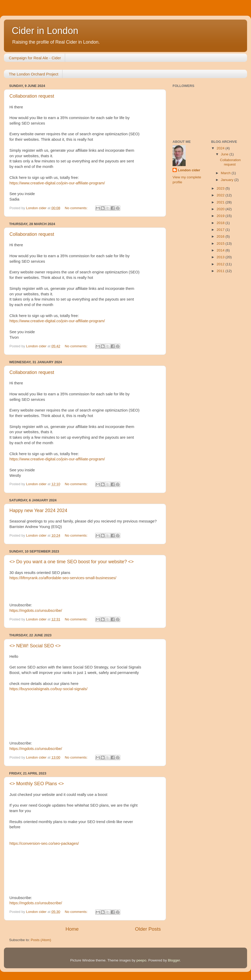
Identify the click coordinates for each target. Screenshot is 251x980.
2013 (221, 257)
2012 (221, 264)
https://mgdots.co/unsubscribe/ (36, 611)
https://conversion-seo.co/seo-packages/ (44, 843)
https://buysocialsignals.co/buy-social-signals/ (49, 689)
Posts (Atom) (41, 940)
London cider (189, 170)
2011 (221, 271)
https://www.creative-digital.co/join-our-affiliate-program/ (57, 183)
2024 (221, 148)
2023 (221, 188)
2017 (221, 230)
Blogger (174, 960)
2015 (221, 243)
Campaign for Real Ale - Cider (35, 58)
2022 (221, 195)
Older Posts (148, 929)
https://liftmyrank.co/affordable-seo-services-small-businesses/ (63, 578)
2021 (221, 202)
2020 (221, 209)
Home (72, 929)
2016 (221, 236)
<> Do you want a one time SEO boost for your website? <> (72, 562)
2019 (221, 216)
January (228, 180)
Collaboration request (32, 96)
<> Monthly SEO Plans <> (37, 784)
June (225, 154)
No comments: (77, 208)
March (226, 173)
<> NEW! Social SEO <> (35, 646)
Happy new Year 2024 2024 (38, 510)
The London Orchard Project (34, 74)
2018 (221, 223)
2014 (221, 250)
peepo (141, 960)
